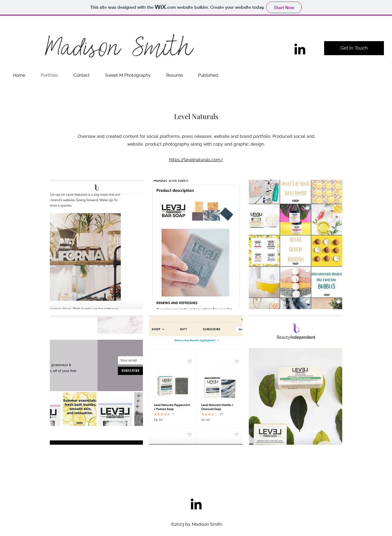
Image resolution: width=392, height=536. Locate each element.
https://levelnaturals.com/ (196, 160)
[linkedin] (300, 49)
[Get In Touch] (354, 48)
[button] (97, 244)
